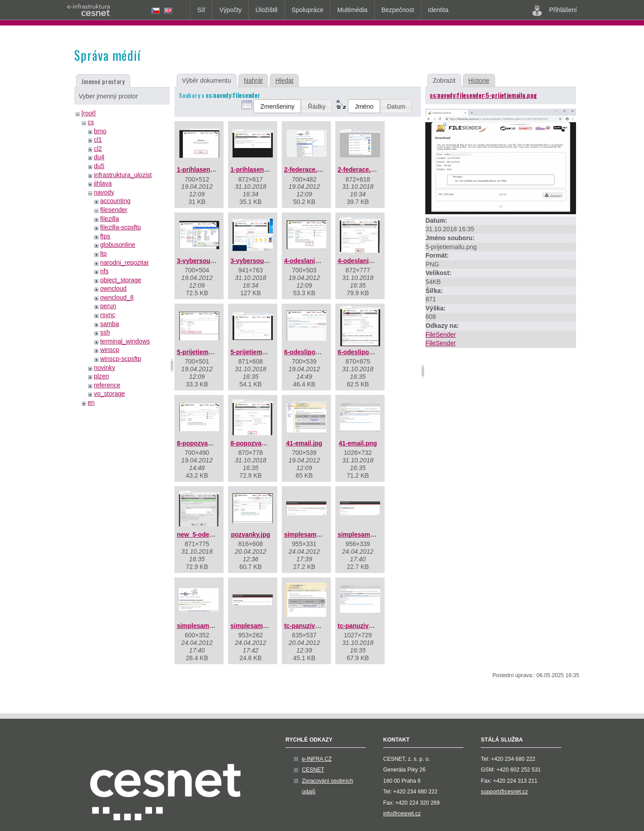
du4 (99, 157)
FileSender (441, 335)
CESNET (313, 770)
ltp (104, 254)
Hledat (284, 81)
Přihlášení (555, 10)
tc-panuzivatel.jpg (310, 626)
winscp (110, 350)
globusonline (118, 245)
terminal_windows (125, 341)
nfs (104, 271)
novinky (104, 368)
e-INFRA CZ (317, 759)
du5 (99, 166)
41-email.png (358, 443)
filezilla (110, 219)
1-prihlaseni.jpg (200, 170)
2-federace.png (360, 170)
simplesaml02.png (365, 534)
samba (110, 324)
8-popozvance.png (258, 443)
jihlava (103, 183)
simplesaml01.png (311, 534)
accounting (115, 201)
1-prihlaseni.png (254, 170)
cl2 (98, 148)
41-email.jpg (304, 443)
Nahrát (253, 81)
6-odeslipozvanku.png (371, 352)
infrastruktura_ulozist (123, 175)
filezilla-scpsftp (121, 227)
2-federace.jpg (305, 170)
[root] (89, 113)
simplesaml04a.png (259, 626)
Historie (479, 81)
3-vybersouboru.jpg (206, 261)
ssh (105, 332)
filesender (114, 210)
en (91, 403)
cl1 (98, 140)
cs (91, 122)
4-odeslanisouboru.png (372, 261)
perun (108, 306)
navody (104, 192)
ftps (105, 236)
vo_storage (109, 394)
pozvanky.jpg (250, 534)
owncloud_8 (117, 297)
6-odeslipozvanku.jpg (316, 352)
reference (107, 385)
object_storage (121, 280)
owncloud (113, 288)
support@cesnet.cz (504, 792)
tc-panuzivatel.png (365, 626)
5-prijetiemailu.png (258, 352)
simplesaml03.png (204, 626)
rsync (108, 315)
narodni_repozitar (125, 263)
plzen (101, 376)
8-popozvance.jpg (203, 443)
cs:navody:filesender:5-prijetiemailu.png (483, 95)
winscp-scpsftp (121, 359)
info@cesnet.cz (402, 814)
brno (100, 131)
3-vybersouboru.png (261, 261)
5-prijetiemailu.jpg (203, 352)
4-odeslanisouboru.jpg (318, 261)
